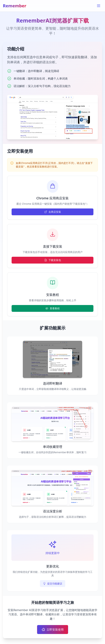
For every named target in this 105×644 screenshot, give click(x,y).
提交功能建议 (53, 583)
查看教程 (53, 308)
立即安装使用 (53, 630)
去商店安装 (53, 212)
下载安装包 (53, 260)
